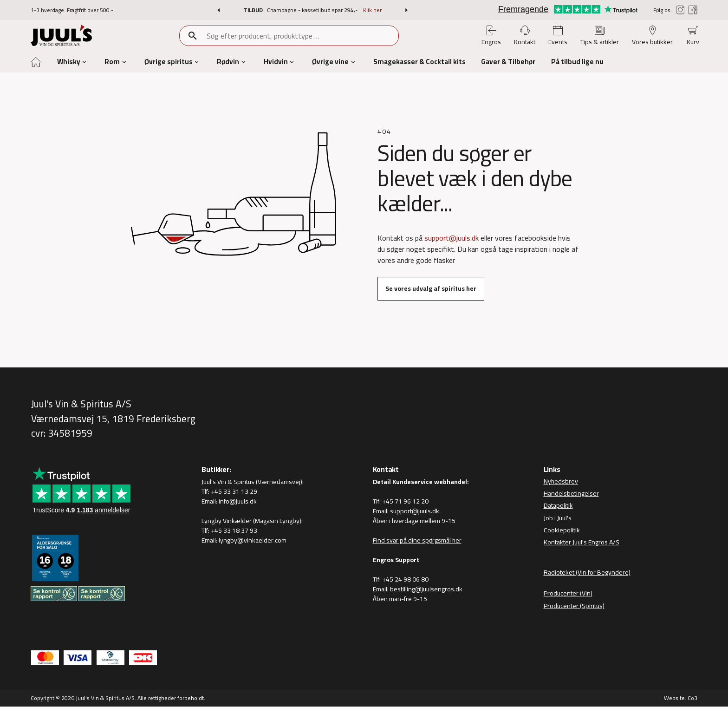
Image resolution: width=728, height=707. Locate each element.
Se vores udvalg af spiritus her (431, 288)
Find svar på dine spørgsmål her (417, 540)
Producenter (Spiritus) (574, 606)
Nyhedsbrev (561, 481)
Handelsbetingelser (571, 493)
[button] (218, 10)
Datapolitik (558, 506)
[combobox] (302, 36)
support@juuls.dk (452, 238)
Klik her (372, 10)
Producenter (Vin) (568, 594)
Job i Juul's (558, 518)
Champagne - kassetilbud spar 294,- (313, 10)
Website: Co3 (681, 698)
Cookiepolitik (562, 530)
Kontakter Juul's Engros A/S (582, 542)
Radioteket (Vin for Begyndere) (587, 572)
